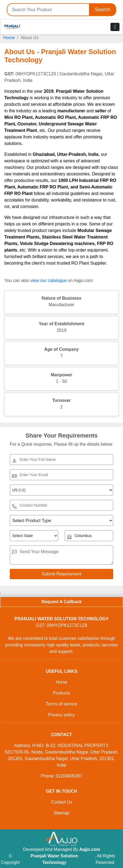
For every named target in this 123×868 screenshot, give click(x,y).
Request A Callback (61, 602)
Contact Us (61, 802)
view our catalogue (48, 280)
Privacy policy (61, 715)
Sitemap (62, 813)
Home (9, 38)
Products (61, 693)
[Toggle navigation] (115, 27)
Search (102, 10)
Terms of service (61, 704)
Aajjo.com (90, 849)
